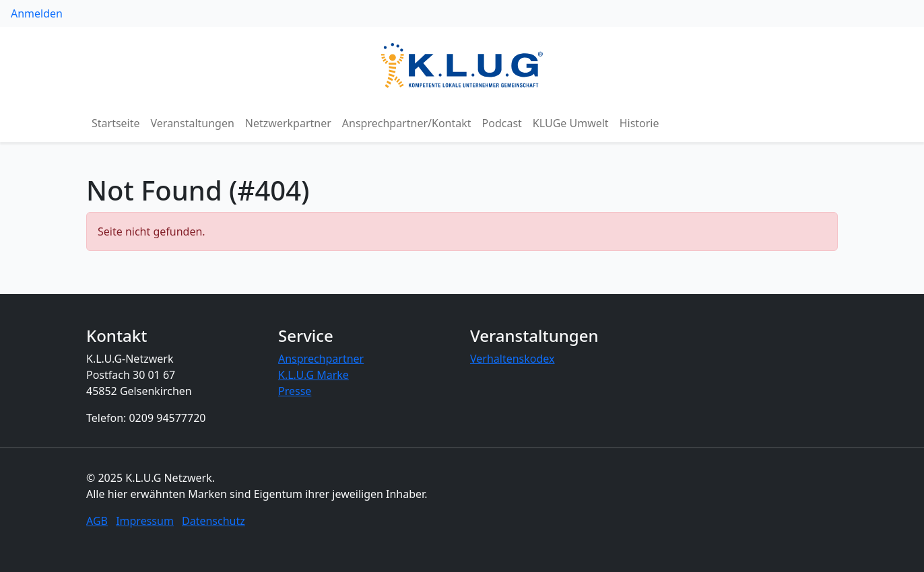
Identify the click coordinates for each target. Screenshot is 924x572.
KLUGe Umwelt (571, 123)
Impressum (145, 521)
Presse (295, 391)
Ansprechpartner (321, 359)
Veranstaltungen (193, 123)
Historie (639, 123)
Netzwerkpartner (288, 123)
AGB (97, 521)
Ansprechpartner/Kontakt (407, 123)
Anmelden (37, 13)
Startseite (116, 123)
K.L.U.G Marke (313, 375)
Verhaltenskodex (513, 359)
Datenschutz (213, 521)
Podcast (502, 123)
